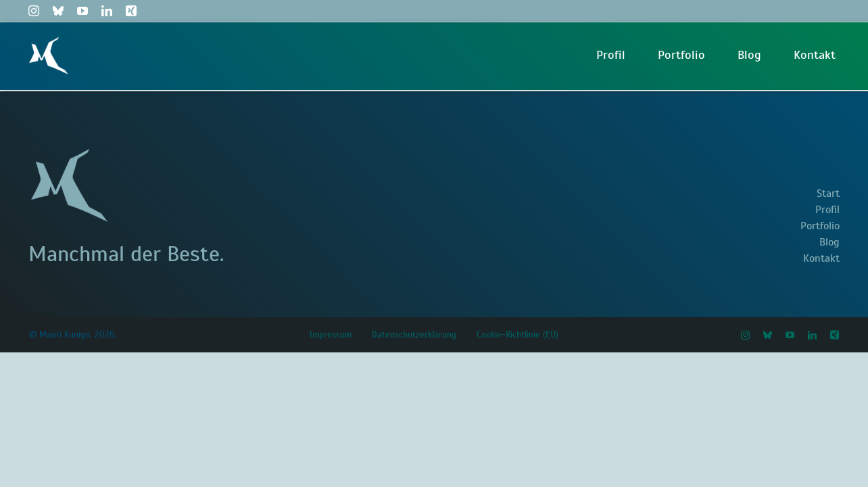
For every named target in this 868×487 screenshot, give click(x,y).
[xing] (131, 11)
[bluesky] (58, 11)
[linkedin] (107, 11)
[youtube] (82, 11)
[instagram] (34, 11)
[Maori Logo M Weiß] (49, 42)
